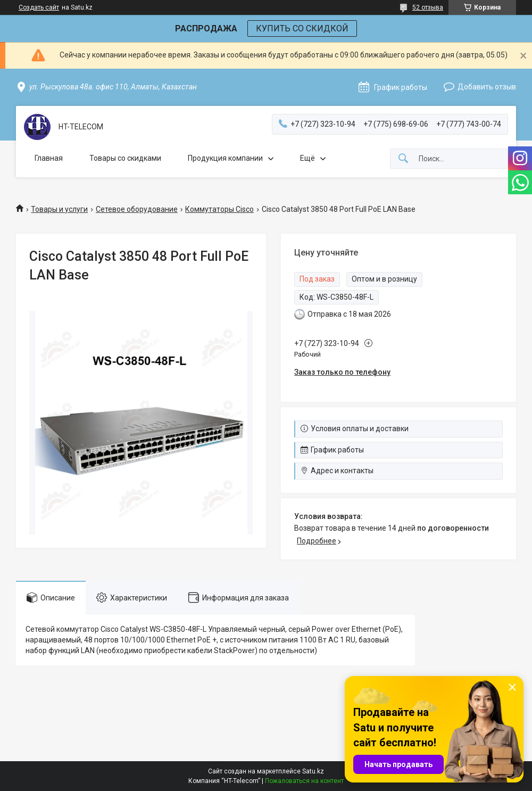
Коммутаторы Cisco (219, 209)
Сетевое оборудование (137, 209)
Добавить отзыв (487, 87)
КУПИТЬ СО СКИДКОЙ (302, 28)
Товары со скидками (125, 158)
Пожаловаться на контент (304, 781)
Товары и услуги (59, 209)
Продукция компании (225, 158)
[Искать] (403, 159)
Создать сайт (39, 7)
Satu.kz (313, 771)
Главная (49, 158)
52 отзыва (428, 7)
